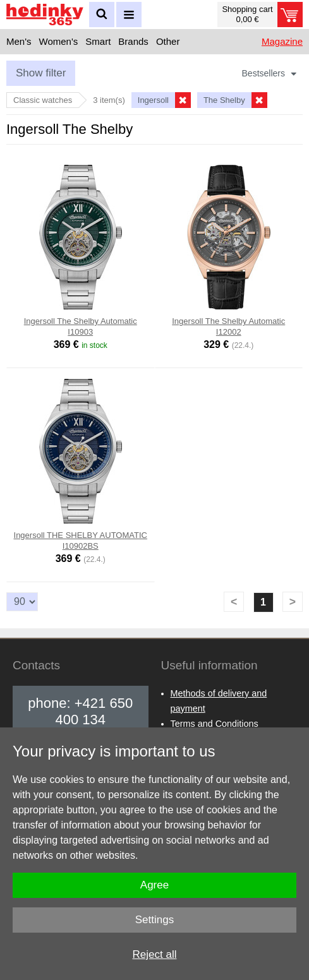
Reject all (155, 954)
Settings (154, 920)
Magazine (282, 41)
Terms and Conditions (215, 724)
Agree (154, 885)
